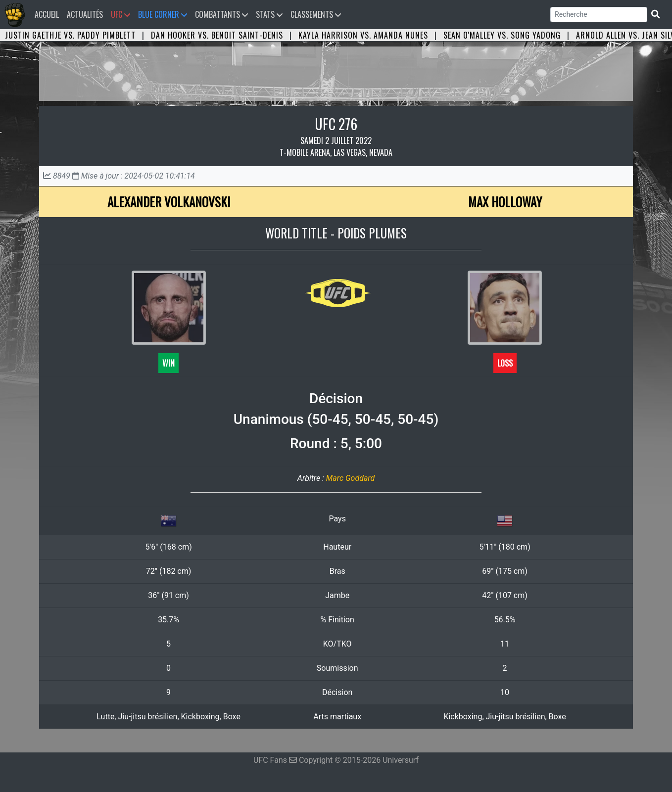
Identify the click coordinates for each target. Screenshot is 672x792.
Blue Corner (163, 14)
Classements (316, 14)
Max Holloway (505, 202)
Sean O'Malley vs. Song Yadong (502, 35)
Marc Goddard (350, 478)
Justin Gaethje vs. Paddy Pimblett (70, 35)
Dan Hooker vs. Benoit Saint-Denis (217, 35)
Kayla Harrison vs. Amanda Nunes (363, 35)
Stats (269, 14)
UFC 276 (336, 124)
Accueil (49, 14)
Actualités (85, 14)
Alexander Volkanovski (169, 202)
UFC (120, 14)
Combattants (221, 14)
